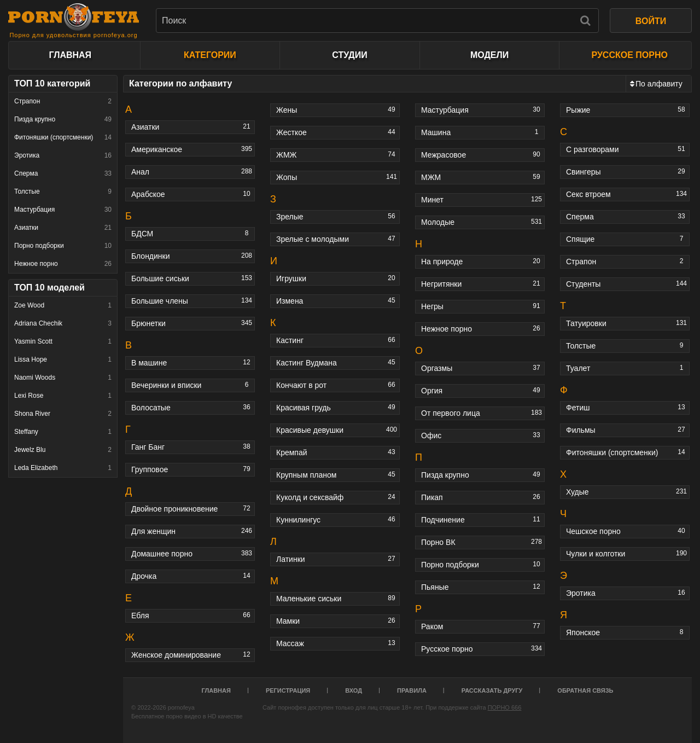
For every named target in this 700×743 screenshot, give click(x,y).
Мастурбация (63, 210)
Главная (70, 55)
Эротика (63, 155)
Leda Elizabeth (63, 468)
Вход (354, 690)
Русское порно (629, 55)
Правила (412, 690)
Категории (210, 55)
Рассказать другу (492, 690)
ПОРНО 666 (505, 707)
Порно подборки (63, 246)
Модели (489, 55)
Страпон (63, 101)
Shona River (63, 414)
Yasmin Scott (63, 341)
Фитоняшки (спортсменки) (63, 137)
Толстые (63, 191)
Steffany (63, 432)
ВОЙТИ (651, 21)
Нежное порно (63, 264)
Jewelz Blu (63, 450)
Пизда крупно (63, 119)
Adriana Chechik (63, 323)
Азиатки (63, 228)
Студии (349, 55)
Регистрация (288, 690)
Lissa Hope (63, 359)
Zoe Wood (63, 305)
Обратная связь (585, 690)
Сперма (63, 173)
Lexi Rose (63, 396)
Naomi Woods (63, 378)
